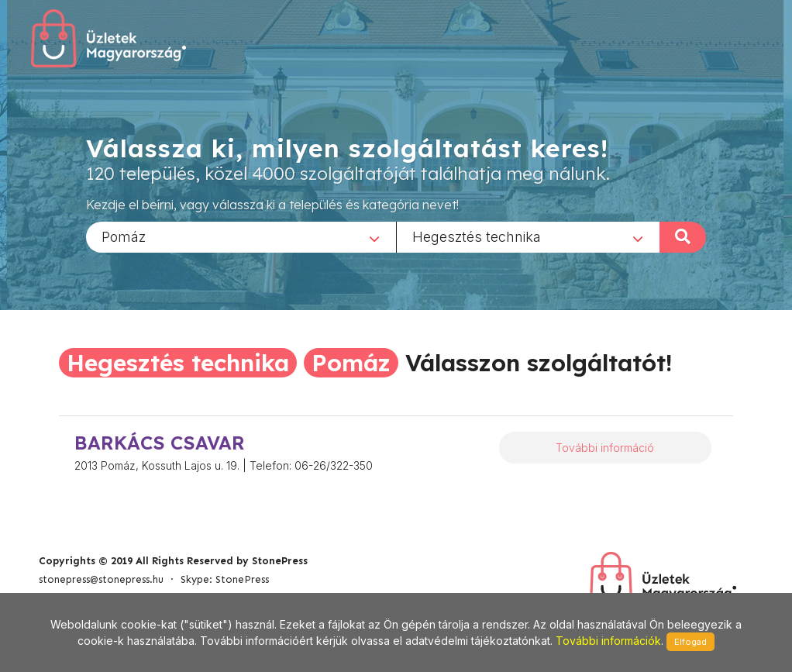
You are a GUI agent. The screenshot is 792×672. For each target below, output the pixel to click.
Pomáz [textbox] (124, 236)
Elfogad (690, 642)
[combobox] (241, 236)
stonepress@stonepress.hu (101, 579)
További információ (605, 448)
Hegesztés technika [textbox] (477, 236)
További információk (608, 641)
